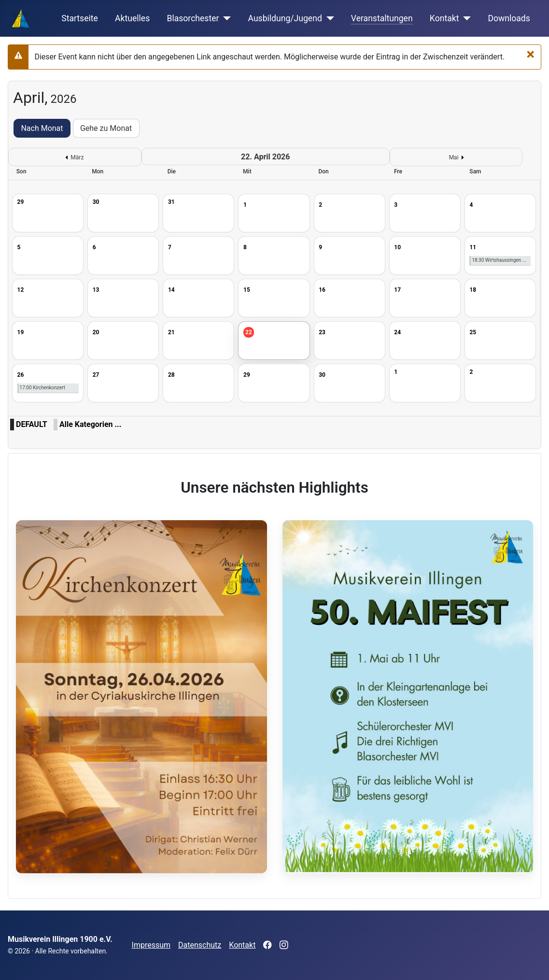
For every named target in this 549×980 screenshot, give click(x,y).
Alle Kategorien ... (90, 424)
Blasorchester (193, 18)
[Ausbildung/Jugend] (328, 18)
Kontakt (444, 18)
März (77, 157)
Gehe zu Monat (106, 128)
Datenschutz (200, 945)
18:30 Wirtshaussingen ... (499, 260)
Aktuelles (132, 18)
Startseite (80, 18)
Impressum (151, 945)
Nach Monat (42, 128)
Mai (454, 157)
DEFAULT (32, 424)
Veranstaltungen (382, 18)
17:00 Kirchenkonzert (42, 388)
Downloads (509, 18)
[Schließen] (530, 54)
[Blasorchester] (225, 18)
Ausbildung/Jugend (285, 18)
